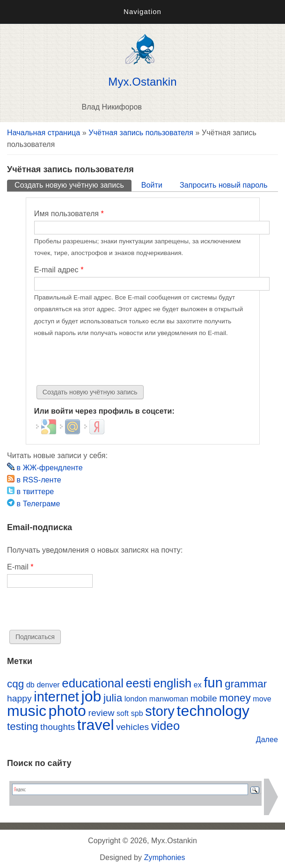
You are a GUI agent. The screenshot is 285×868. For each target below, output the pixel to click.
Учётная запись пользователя (141, 133)
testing (23, 726)
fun (213, 683)
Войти (152, 185)
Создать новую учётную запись (73, 184)
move (262, 699)
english (173, 683)
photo (67, 711)
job (91, 696)
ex (198, 685)
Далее (267, 740)
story (160, 711)
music (27, 711)
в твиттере (30, 492)
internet (56, 697)
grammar (246, 684)
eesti (139, 683)
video (166, 726)
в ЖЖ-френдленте (45, 468)
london (136, 699)
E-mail (20, 567)
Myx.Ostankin (142, 82)
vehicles (132, 727)
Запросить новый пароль (224, 185)
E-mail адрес (59, 270)
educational (93, 683)
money (235, 698)
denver (48, 685)
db (30, 685)
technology (213, 711)
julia (113, 698)
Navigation (142, 11)
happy (19, 698)
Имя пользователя (69, 214)
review (102, 713)
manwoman (169, 699)
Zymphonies (165, 857)
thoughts (58, 727)
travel (96, 725)
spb (137, 713)
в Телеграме (33, 504)
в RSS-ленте (34, 480)
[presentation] (105, 362)
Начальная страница (44, 133)
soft (123, 713)
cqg (15, 684)
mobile (204, 698)
